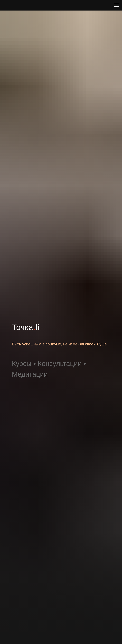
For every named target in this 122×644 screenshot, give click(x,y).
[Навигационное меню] (116, 5)
